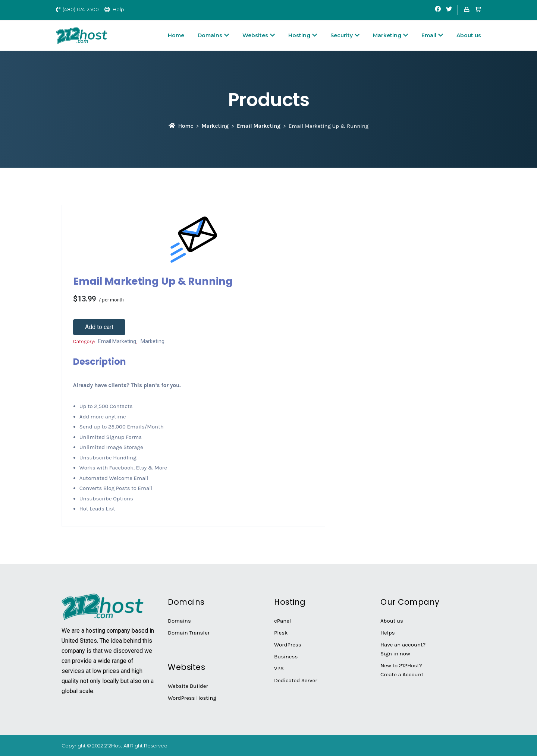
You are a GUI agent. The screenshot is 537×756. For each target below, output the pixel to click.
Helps (388, 633)
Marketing (390, 35)
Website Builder (188, 686)
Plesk (281, 633)
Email (432, 35)
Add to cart (99, 327)
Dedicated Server (296, 680)
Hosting (303, 35)
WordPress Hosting (192, 698)
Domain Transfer (189, 633)
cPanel (282, 621)
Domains (213, 35)
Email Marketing (259, 126)
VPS (279, 668)
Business (286, 657)
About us (469, 35)
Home (176, 35)
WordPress (288, 645)
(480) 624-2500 (81, 9)
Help (118, 9)
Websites (259, 35)
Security (345, 35)
